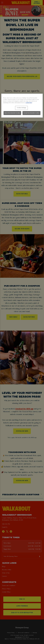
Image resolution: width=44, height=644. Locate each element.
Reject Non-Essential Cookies (12, 113)
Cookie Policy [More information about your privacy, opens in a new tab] (29, 103)
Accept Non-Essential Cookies (31, 113)
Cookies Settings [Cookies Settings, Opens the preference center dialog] (21, 108)
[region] (22, 106)
